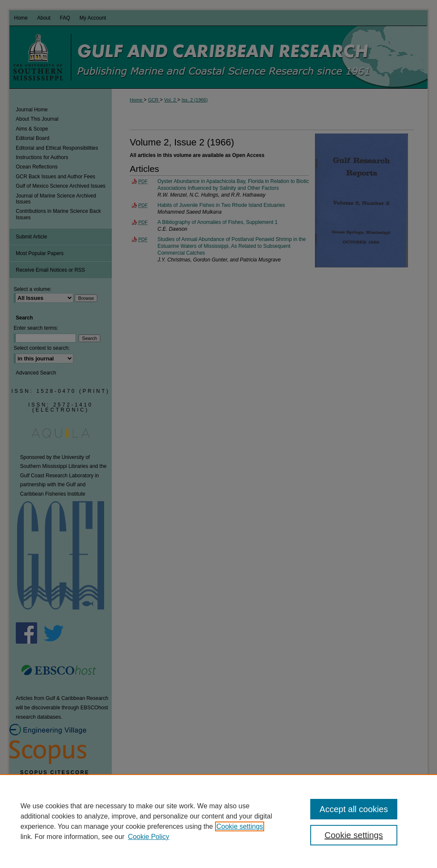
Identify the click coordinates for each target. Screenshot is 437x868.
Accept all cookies (354, 809)
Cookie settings (240, 826)
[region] (218, 821)
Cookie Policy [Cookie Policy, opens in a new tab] (149, 837)
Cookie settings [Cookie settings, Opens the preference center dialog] (354, 835)
